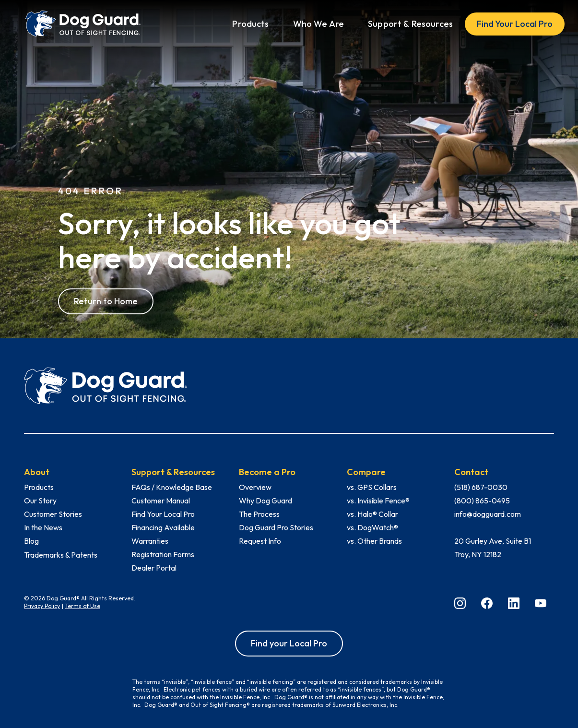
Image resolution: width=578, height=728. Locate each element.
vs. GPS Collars (372, 487)
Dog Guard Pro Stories (276, 527)
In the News (43, 527)
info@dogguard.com (488, 514)
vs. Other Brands (374, 541)
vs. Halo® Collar (372, 514)
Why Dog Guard (265, 501)
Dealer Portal (154, 568)
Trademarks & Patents (61, 555)
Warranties (150, 541)
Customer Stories (53, 514)
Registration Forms (163, 554)
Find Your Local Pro (515, 24)
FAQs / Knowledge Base (172, 487)
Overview (255, 487)
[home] (83, 24)
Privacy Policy (42, 606)
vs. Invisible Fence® (378, 501)
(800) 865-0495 (482, 501)
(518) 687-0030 (481, 487)
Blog (31, 541)
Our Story (40, 501)
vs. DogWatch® (372, 527)
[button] (250, 24)
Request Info (260, 541)
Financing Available (163, 527)
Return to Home (106, 301)
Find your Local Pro (289, 643)
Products (39, 487)
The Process (259, 514)
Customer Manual (161, 501)
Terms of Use (83, 606)
